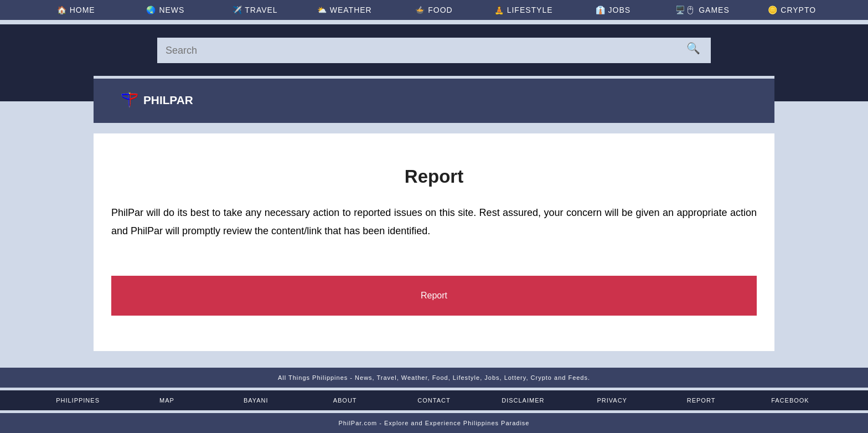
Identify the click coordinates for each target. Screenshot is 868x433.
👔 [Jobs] (613, 10)
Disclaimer (523, 400)
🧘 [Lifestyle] (524, 10)
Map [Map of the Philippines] (167, 400)
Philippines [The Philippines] (78, 400)
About (345, 400)
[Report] (434, 296)
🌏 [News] (165, 10)
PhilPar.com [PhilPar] (358, 423)
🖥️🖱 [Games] (702, 10)
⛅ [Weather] (345, 10)
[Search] (434, 50)
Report (701, 400)
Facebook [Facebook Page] (790, 400)
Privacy (612, 400)
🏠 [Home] (76, 10)
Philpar (157, 100)
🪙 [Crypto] (792, 10)
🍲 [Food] (434, 10)
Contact (434, 400)
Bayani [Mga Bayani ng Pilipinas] (256, 400)
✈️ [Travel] (255, 10)
